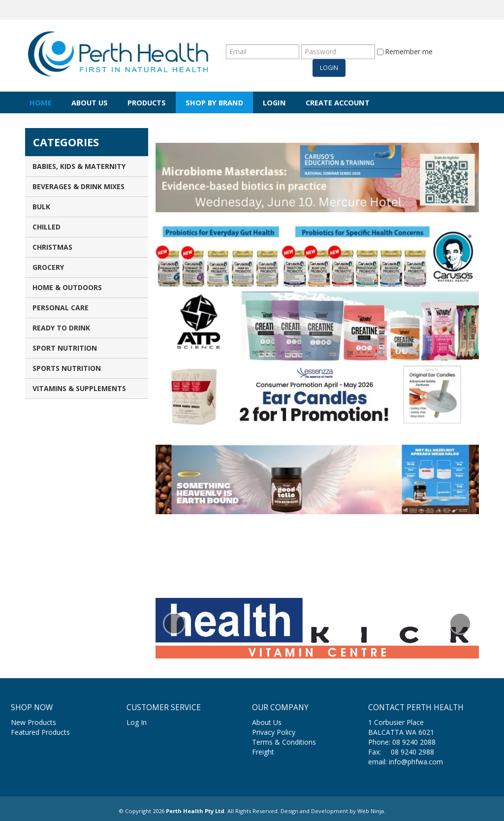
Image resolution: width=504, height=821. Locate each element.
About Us (90, 102)
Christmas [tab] (52, 247)
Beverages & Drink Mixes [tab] (79, 186)
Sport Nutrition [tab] (65, 348)
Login (274, 102)
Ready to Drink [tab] (61, 328)
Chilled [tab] (47, 227)
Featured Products (40, 732)
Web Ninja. (371, 811)
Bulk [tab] (41, 207)
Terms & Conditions (284, 742)
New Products (33, 722)
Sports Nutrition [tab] (67, 368)
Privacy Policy (274, 732)
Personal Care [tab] (61, 308)
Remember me (405, 51)
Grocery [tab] (48, 267)
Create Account (338, 102)
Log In (137, 722)
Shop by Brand (214, 102)
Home (41, 102)
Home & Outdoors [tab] (67, 287)
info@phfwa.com (416, 762)
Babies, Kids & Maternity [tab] (79, 166)
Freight (263, 752)
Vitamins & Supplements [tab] (79, 388)
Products (147, 102)
